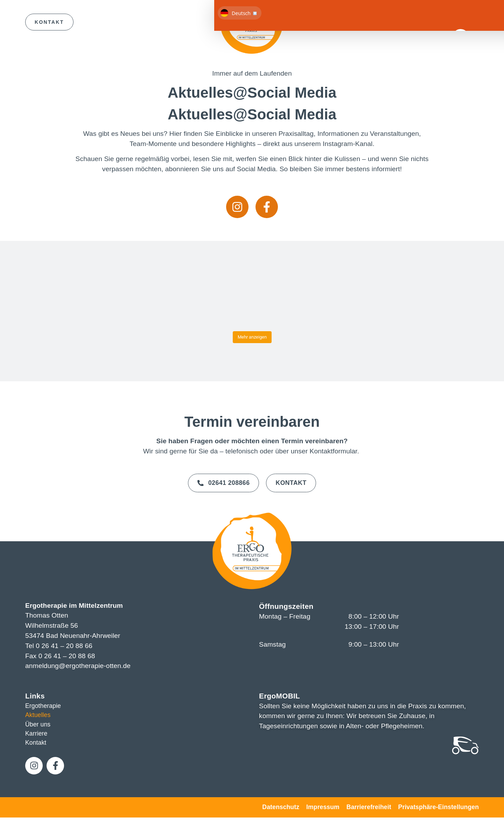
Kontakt (37, 746)
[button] (470, 23)
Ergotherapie (45, 705)
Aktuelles (39, 715)
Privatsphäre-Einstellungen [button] (439, 810)
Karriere (37, 735)
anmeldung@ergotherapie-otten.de (78, 665)
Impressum (323, 810)
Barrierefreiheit (369, 810)
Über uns (39, 725)
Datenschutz (281, 810)
